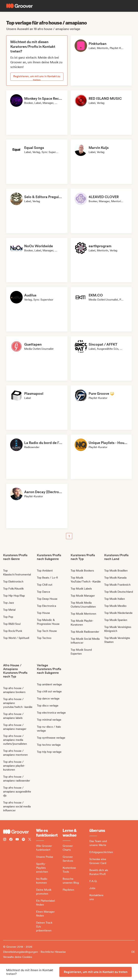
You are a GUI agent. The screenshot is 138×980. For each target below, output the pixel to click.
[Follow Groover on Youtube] (17, 840)
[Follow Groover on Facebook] (11, 840)
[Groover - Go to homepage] (20, 832)
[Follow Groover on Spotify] (23, 840)
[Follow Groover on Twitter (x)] (30, 840)
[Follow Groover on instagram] (5, 840)
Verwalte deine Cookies (18, 957)
